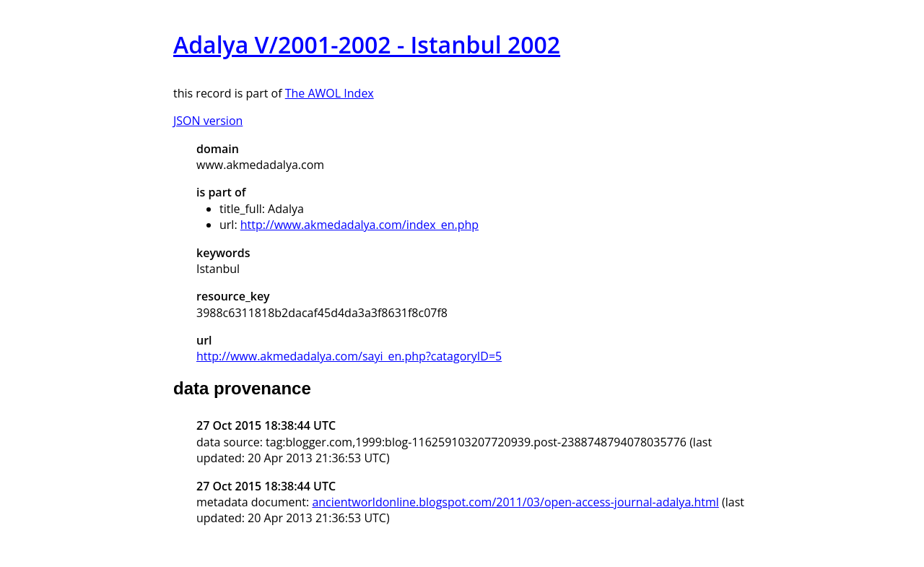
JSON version (208, 121)
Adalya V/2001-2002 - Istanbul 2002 (367, 44)
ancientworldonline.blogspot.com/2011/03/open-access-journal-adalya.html (515, 502)
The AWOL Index (330, 93)
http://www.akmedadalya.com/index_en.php (359, 225)
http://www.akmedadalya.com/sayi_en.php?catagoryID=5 (349, 356)
